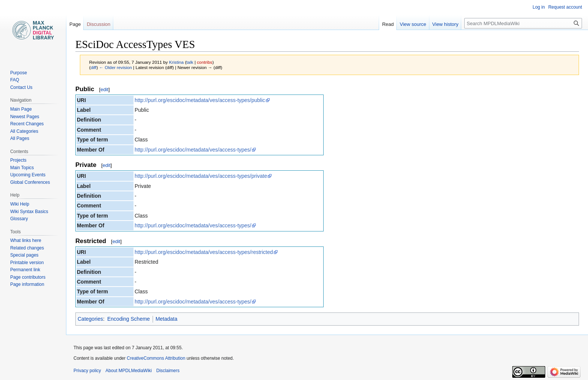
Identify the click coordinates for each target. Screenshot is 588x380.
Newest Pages (25, 117)
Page (75, 24)
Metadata (166, 319)
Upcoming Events (28, 175)
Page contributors (28, 277)
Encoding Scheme (129, 319)
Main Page (21, 109)
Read (388, 24)
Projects (18, 160)
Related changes (27, 248)
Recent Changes (27, 124)
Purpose (19, 73)
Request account (565, 7)
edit (104, 89)
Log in (539, 7)
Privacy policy (87, 371)
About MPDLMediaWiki (128, 371)
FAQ (15, 80)
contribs (205, 62)
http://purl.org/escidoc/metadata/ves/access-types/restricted (204, 252)
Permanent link (25, 270)
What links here (26, 240)
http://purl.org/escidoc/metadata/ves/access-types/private (201, 176)
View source (413, 24)
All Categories (24, 131)
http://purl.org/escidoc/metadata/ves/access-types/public (200, 100)
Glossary (19, 219)
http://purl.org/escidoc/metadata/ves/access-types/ (193, 150)
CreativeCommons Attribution (156, 358)
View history (445, 24)
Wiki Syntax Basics (29, 212)
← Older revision (115, 67)
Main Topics (22, 168)
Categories (90, 319)
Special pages (24, 255)
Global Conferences (30, 182)
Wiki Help (20, 204)
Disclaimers (168, 371)
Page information (27, 284)
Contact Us (21, 87)
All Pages (20, 138)
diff (94, 67)
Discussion (98, 24)
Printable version (27, 263)
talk (190, 62)
